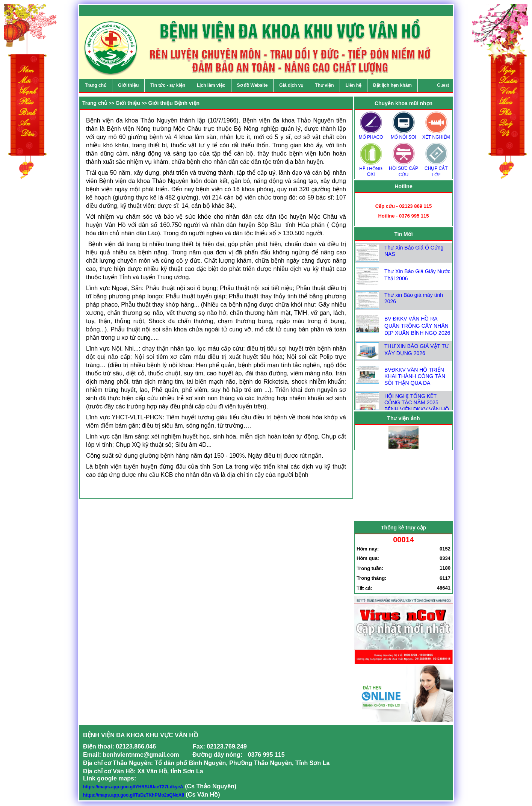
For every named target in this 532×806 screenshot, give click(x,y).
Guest (443, 85)
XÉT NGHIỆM (436, 135)
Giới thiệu (128, 103)
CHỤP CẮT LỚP (436, 169)
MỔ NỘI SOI (404, 135)
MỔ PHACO (371, 135)
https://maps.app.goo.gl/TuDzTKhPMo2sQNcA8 (134, 795)
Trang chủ (95, 103)
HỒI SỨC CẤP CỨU (404, 169)
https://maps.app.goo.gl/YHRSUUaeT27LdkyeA (133, 787)
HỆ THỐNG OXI (371, 169)
